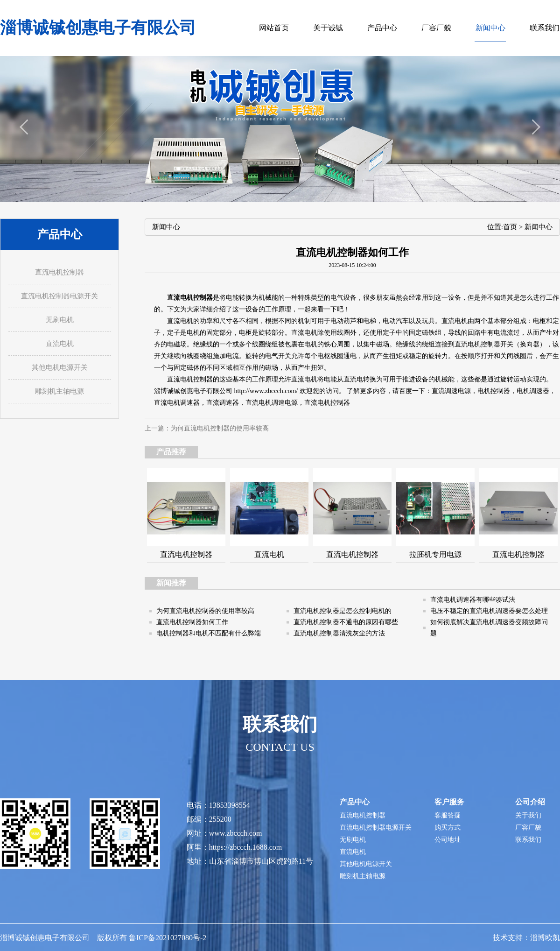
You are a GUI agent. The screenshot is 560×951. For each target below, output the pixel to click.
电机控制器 (494, 391)
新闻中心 (539, 227)
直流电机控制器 (327, 403)
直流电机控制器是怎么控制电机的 (343, 611)
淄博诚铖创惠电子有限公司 (98, 28)
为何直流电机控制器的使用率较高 (220, 428)
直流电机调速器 (177, 403)
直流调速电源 (451, 391)
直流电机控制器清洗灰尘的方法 (339, 633)
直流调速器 (223, 403)
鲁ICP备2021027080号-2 (168, 938)
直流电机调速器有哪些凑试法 (473, 600)
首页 (510, 227)
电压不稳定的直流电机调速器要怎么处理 (489, 611)
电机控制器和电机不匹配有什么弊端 (209, 633)
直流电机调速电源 (272, 403)
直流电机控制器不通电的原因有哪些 (346, 622)
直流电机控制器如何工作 (192, 622)
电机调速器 (533, 391)
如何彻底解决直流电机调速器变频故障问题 (489, 628)
